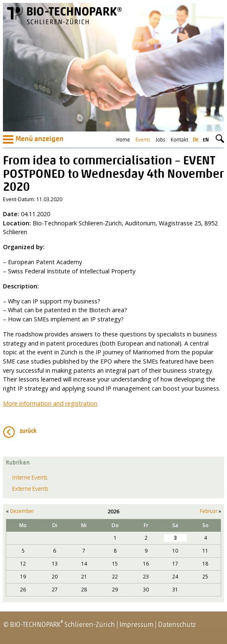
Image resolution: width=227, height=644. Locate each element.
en (206, 140)
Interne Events (30, 478)
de (196, 140)
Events (143, 140)
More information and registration (50, 403)
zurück (28, 431)
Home (123, 140)
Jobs (160, 140)
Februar (209, 511)
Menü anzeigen (33, 139)
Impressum (136, 625)
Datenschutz (177, 625)
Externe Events (30, 489)
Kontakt (179, 140)
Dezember (22, 511)
